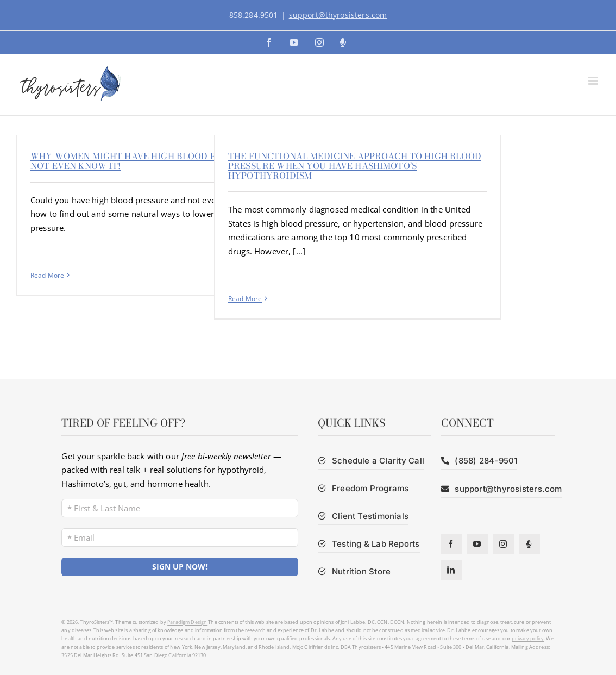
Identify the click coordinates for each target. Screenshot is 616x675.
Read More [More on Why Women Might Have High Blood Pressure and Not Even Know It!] (47, 275)
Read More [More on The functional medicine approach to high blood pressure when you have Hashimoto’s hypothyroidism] (245, 299)
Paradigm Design (187, 622)
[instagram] (504, 544)
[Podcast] (530, 544)
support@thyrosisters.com (338, 15)
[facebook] (451, 544)
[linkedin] (451, 570)
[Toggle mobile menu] (594, 81)
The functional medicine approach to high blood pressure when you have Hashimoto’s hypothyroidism (355, 165)
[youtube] (477, 544)
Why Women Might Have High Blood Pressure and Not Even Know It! (155, 161)
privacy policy (528, 638)
